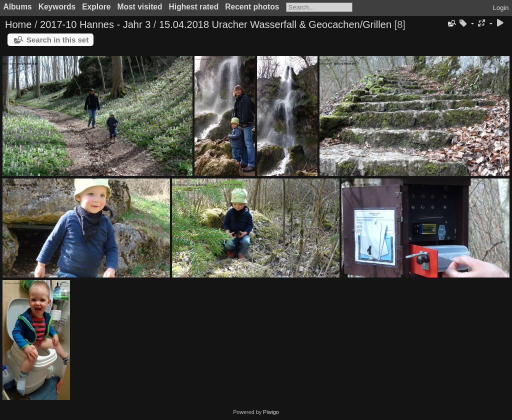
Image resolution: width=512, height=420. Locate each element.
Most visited (139, 7)
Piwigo (271, 412)
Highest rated (194, 7)
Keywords (57, 7)
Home (18, 24)
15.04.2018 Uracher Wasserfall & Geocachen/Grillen (275, 24)
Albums (18, 7)
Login (501, 8)
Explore (96, 7)
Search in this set (57, 40)
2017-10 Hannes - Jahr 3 (95, 24)
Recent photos (252, 7)
